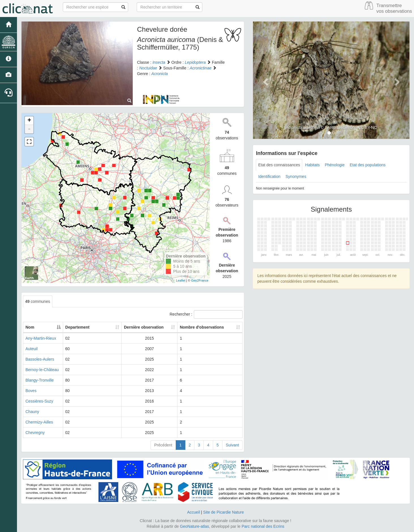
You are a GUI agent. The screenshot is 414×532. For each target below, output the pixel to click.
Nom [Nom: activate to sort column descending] (30, 327)
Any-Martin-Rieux (41, 338)
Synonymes (296, 176)
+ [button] (29, 121)
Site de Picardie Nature (224, 512)
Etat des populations (368, 165)
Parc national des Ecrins (263, 526)
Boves (31, 391)
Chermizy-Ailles (39, 422)
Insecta (159, 62)
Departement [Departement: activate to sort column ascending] (98, 327)
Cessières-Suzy (39, 401)
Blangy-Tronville (40, 380)
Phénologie (335, 165)
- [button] (29, 129)
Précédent (163, 445)
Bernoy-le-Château (42, 370)
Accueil (193, 512)
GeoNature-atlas (195, 526)
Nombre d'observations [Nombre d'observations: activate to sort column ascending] (205, 327)
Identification (269, 176)
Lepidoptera (195, 62)
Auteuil (32, 349)
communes (38, 301)
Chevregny (35, 433)
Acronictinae (200, 68)
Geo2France (200, 280)
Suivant (232, 445)
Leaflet (181, 280)
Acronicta (160, 74)
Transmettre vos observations (394, 8)
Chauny (32, 412)
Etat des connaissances (279, 165)
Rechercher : (206, 314)
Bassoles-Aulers (40, 359)
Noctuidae (148, 68)
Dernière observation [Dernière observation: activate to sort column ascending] (146, 327)
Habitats (312, 165)
